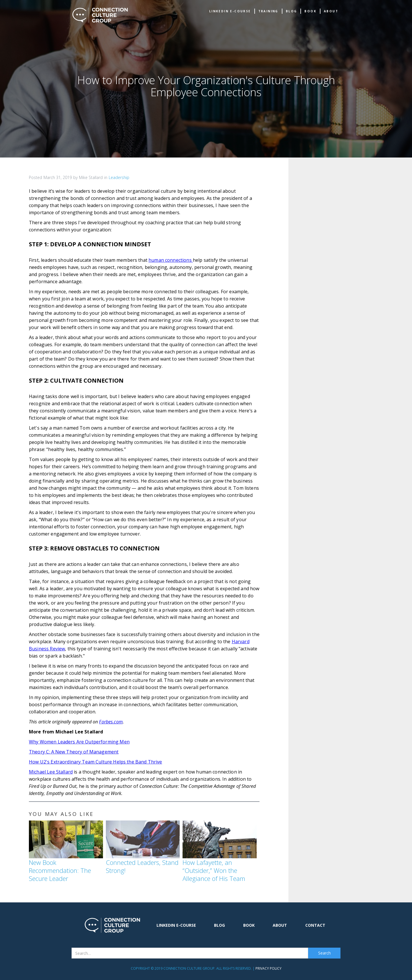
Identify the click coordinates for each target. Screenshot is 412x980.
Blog (292, 11)
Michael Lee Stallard (51, 772)
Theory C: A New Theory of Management (74, 752)
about (331, 11)
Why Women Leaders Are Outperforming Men (79, 742)
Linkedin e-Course (230, 11)
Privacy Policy (269, 968)
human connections (171, 260)
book (310, 11)
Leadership (119, 177)
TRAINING (268, 11)
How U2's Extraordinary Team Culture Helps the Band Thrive (96, 762)
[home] (100, 15)
